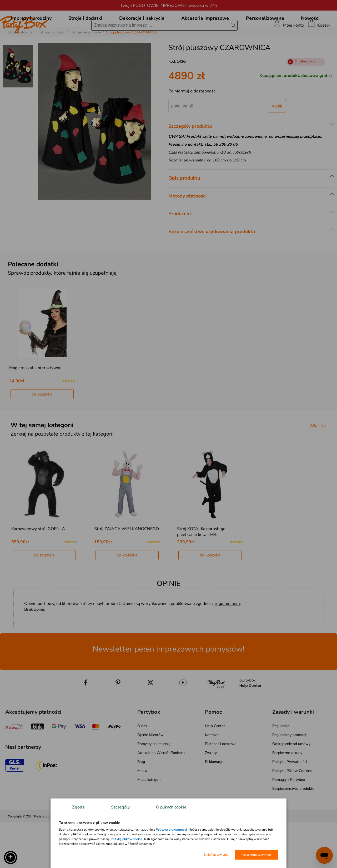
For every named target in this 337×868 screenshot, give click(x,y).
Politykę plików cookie (126, 839)
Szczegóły (120, 807)
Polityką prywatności (171, 830)
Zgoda (78, 807)
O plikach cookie (171, 807)
